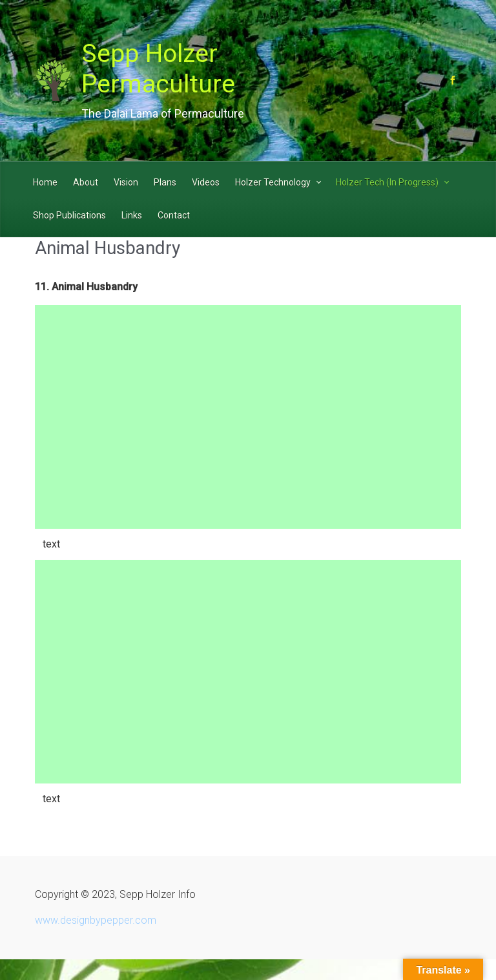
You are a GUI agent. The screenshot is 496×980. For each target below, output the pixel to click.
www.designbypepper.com (96, 920)
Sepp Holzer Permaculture (158, 69)
